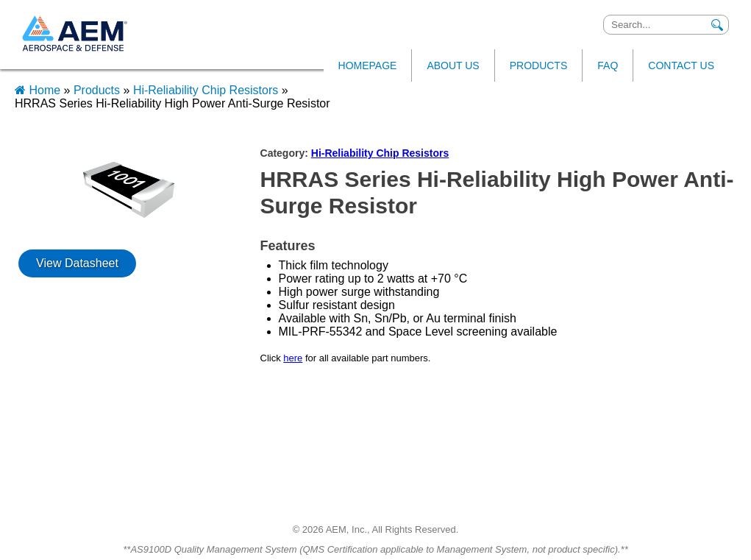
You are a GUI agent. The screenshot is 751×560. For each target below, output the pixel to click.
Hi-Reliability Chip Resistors (206, 90)
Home (39, 90)
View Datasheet (77, 263)
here (293, 358)
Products (97, 90)
